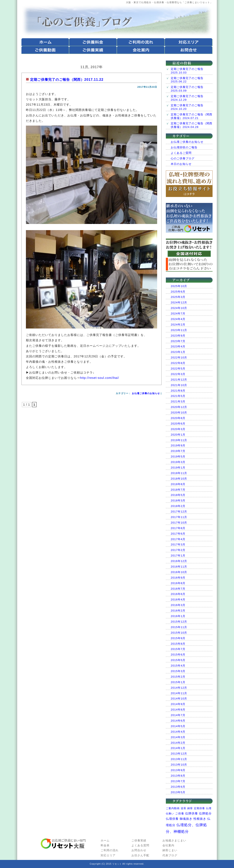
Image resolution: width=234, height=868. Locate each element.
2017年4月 (178, 539)
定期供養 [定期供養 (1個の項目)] (199, 808)
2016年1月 (178, 616)
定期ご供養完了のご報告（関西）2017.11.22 (67, 80)
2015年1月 (178, 682)
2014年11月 (179, 693)
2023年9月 (178, 336)
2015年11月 (179, 627)
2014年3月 (178, 737)
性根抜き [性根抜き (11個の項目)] (200, 819)
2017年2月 (178, 550)
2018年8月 (178, 484)
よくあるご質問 (181, 153)
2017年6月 (178, 534)
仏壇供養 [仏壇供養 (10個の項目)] (172, 819)
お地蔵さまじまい (174, 840)
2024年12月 (179, 302)
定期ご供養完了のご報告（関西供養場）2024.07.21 (192, 116)
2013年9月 (178, 770)
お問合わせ (139, 850)
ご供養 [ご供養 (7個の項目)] (180, 813)
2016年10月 (179, 572)
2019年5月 (178, 457)
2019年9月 (178, 445)
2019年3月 (178, 462)
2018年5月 (178, 495)
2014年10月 (179, 699)
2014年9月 (178, 704)
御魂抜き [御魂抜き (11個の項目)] (186, 819)
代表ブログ (170, 855)
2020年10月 (179, 413)
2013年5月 (178, 792)
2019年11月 (179, 440)
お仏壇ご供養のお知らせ (146, 393)
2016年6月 (178, 594)
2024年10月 (179, 308)
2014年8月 (178, 710)
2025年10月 (179, 286)
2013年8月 (178, 776)
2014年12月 (179, 688)
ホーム (105, 840)
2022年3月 (178, 374)
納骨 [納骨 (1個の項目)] (190, 808)
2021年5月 (178, 396)
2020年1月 (178, 435)
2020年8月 (178, 418)
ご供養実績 (139, 840)
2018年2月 (178, 506)
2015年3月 (178, 671)
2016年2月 (178, 611)
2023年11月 (179, 330)
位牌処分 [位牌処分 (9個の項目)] (205, 813)
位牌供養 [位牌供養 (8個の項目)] (192, 813)
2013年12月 (179, 754)
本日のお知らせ (181, 164)
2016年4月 (178, 600)
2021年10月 (179, 385)
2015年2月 (178, 677)
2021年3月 (178, 401)
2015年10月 (179, 633)
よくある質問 (140, 845)
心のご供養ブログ (183, 158)
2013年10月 (179, 765)
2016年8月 (178, 583)
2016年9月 (178, 578)
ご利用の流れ (110, 850)
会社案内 (168, 845)
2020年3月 (178, 429)
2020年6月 (178, 424)
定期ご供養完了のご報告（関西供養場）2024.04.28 (192, 125)
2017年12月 (179, 512)
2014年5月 (178, 726)
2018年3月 (178, 501)
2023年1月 (178, 352)
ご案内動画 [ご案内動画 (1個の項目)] (173, 808)
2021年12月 (179, 380)
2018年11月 (179, 473)
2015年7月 (178, 649)
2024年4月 (178, 319)
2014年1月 (178, 748)
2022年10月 (179, 358)
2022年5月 (178, 369)
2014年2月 (178, 743)
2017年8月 (178, 528)
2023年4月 (178, 346)
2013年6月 (178, 787)
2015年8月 (178, 644)
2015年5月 (178, 660)
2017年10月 (179, 523)
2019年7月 (178, 451)
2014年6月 (178, 721)
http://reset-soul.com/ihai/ (99, 378)
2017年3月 (178, 544)
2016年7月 (178, 589)
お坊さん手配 (140, 855)
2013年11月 (179, 759)
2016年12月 (179, 561)
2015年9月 (178, 638)
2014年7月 (178, 715)
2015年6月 (178, 655)
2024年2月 (178, 325)
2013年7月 (178, 781)
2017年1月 (178, 556)
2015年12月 (179, 622)
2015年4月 (178, 666)
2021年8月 (178, 391)
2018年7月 (178, 490)
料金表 (105, 845)
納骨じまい (170, 850)
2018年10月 (179, 479)
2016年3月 (178, 605)
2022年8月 (178, 363)
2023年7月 (178, 341)
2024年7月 (178, 314)
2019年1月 (178, 468)
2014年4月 (178, 732)
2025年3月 (178, 297)
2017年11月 (179, 517)
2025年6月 (178, 292)
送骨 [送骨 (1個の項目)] (183, 808)
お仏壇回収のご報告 (184, 147)
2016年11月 (179, 567)
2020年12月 (179, 407)
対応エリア (108, 855)
